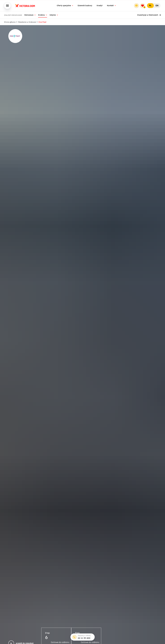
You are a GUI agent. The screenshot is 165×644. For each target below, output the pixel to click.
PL (150, 6)
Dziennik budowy (85, 6)
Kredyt (100, 6)
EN (157, 6)
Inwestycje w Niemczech (149, 15)
